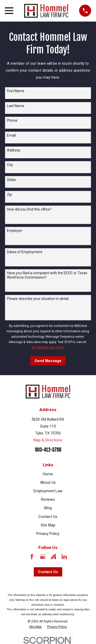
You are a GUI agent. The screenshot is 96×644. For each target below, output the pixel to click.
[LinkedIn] (64, 557)
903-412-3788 (48, 450)
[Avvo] (53, 557)
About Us (48, 482)
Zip (9, 195)
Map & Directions (48, 440)
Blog (48, 508)
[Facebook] (32, 557)
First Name (16, 91)
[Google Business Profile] (43, 557)
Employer (15, 231)
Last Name (16, 106)
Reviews (48, 499)
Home (48, 474)
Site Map (48, 525)
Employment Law (48, 491)
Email (11, 135)
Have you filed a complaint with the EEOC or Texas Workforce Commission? (47, 275)
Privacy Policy (48, 534)
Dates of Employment (25, 252)
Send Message (48, 361)
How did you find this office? (29, 209)
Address (14, 150)
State (11, 180)
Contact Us (48, 517)
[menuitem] (35, 627)
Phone (12, 120)
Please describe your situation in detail (38, 299)
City (10, 165)
